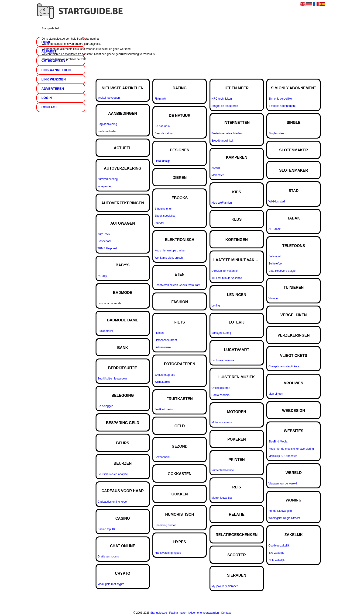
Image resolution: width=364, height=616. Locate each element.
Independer (105, 186)
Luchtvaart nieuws (223, 360)
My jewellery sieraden (225, 586)
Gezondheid (162, 457)
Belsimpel (275, 256)
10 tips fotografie (165, 375)
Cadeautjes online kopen (113, 502)
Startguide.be (159, 613)
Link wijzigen (54, 79)
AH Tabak (275, 229)
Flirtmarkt (160, 99)
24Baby (102, 276)
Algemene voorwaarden (204, 613)
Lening (216, 306)
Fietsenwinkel (163, 347)
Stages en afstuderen (225, 106)
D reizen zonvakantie (224, 271)
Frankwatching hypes (168, 553)
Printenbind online (223, 470)
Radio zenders (220, 395)
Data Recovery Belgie (282, 271)
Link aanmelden (56, 70)
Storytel (159, 223)
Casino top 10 (106, 529)
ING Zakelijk (276, 553)
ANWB (216, 168)
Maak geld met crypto (111, 584)
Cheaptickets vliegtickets (284, 366)
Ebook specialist (165, 216)
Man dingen (276, 394)
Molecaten (218, 175)
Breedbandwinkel (222, 141)
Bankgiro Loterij (221, 333)
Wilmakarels (162, 382)
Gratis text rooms (108, 557)
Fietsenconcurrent (166, 340)
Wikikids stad (277, 202)
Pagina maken (178, 613)
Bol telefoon (276, 264)
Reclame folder (107, 131)
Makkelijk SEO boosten (283, 456)
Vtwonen (274, 298)
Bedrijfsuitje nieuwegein (112, 379)
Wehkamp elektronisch (169, 258)
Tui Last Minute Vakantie (227, 278)
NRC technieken (221, 99)
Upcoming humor (165, 525)
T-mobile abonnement (282, 106)
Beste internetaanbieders (227, 133)
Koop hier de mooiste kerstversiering (291, 449)
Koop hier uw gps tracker (170, 251)
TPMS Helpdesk (108, 248)
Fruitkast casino (164, 409)
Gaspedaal (104, 241)
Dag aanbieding (107, 124)
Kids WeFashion (221, 203)
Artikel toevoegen (109, 98)
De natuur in (162, 126)
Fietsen (159, 333)
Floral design (163, 161)
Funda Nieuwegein (280, 511)
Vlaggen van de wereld (283, 484)
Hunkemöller (105, 331)
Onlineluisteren (221, 388)
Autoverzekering (108, 179)
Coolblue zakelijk (279, 546)
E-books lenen (163, 209)
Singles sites (276, 133)
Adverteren (53, 89)
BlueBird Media (278, 442)
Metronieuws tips (222, 498)
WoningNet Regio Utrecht (284, 518)
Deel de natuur (164, 133)
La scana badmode (109, 303)
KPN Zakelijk (276, 560)
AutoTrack (104, 234)
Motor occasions (221, 422)
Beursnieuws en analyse (113, 474)
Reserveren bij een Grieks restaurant (177, 285)
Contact (226, 613)
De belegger (105, 406)
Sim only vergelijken (281, 99)
